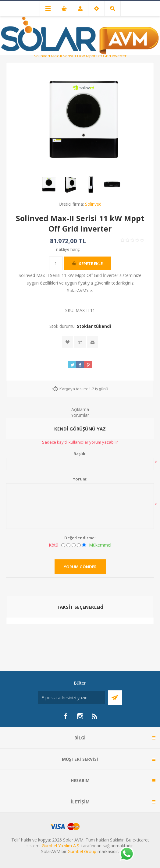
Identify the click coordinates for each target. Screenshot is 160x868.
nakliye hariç (68, 249)
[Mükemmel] (84, 545)
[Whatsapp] (126, 854)
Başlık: (80, 454)
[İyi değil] (68, 545)
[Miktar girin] (56, 263)
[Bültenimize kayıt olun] (71, 698)
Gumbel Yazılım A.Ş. (61, 846)
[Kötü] (63, 545)
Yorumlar (80, 415)
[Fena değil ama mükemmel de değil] (74, 545)
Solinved (93, 204)
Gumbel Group (82, 851)
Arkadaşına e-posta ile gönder (92, 342)
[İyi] (79, 545)
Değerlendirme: (80, 538)
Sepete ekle (91, 264)
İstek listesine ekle (68, 342)
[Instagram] (80, 716)
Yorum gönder (80, 567)
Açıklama (80, 409)
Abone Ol (115, 698)
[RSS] (95, 716)
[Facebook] (66, 716)
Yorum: (80, 479)
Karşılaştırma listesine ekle (80, 342)
